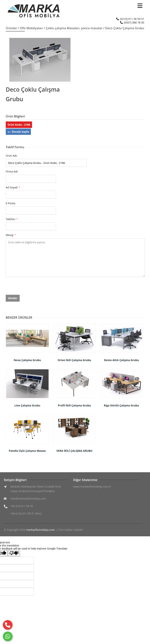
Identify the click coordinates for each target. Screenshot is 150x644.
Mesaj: (11, 235)
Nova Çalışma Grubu (27, 360)
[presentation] (35, 287)
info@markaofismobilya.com (28, 499)
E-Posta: (11, 203)
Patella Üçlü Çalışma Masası (27, 451)
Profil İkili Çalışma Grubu (74, 405)
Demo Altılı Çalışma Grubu (121, 360)
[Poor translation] (14, 553)
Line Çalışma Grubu (27, 405)
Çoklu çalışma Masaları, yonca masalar (74, 28)
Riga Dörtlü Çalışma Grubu (122, 405)
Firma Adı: (12, 171)
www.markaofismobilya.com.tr (92, 486)
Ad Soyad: (13, 187)
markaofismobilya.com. (41, 530)
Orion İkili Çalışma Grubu (74, 360)
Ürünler (11, 28)
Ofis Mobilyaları (31, 28)
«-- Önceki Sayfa (18, 132)
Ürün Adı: (12, 156)
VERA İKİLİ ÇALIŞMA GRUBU (74, 451)
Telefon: (12, 219)
